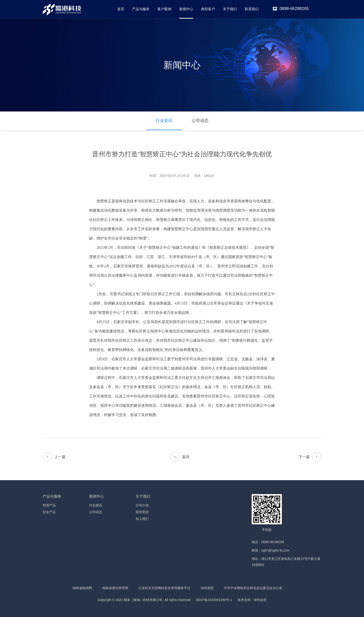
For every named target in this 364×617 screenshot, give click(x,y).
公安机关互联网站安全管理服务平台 (164, 588)
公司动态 (200, 121)
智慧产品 (49, 505)
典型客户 (208, 9)
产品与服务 (141, 9)
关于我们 (230, 9)
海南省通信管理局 (115, 588)
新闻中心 (186, 9)
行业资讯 (164, 121)
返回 (180, 457)
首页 (121, 9)
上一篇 (54, 457)
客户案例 (164, 9)
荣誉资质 (142, 512)
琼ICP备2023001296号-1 (214, 600)
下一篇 (310, 457)
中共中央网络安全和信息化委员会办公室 (253, 588)
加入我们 (142, 519)
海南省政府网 (82, 588)
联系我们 (252, 9)
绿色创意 (207, 588)
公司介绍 (142, 505)
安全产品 (49, 512)
